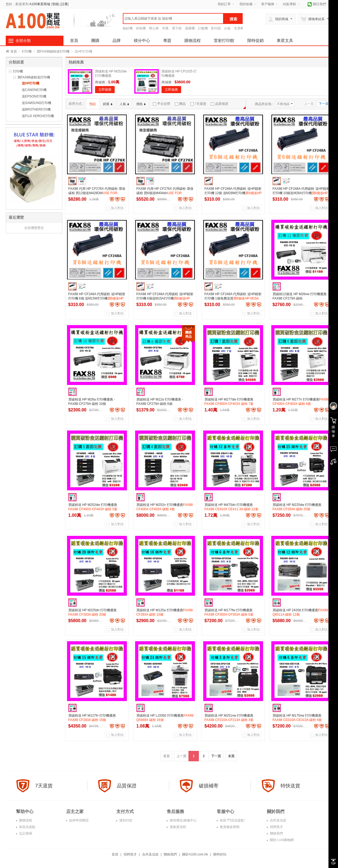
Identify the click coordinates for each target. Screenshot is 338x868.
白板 (227, 28)
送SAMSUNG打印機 (37, 103)
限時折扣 (220, 854)
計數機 (203, 28)
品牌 (117, 40)
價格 (141, 104)
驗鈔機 (128, 28)
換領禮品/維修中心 (183, 820)
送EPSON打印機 (34, 96)
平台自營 (162, 104)
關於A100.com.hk (195, 854)
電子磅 (177, 28)
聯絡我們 (276, 833)
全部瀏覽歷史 (34, 228)
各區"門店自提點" (232, 820)
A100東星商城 (40, 4)
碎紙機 (141, 28)
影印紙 (216, 28)
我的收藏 (246, 4)
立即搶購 (105, 90)
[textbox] (173, 19)
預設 (93, 104)
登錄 (55, 4)
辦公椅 (154, 28)
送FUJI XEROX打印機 (38, 116)
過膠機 (190, 28)
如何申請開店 (79, 820)
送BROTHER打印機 (36, 109)
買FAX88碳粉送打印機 (53, 51)
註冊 (65, 4)
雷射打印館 (224, 40)
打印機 (27, 51)
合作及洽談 (278, 820)
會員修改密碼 (229, 827)
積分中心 (142, 40)
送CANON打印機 (34, 90)
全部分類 (23, 41)
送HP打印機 (31, 83)
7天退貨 (198, 104)
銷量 (108, 104)
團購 (95, 40)
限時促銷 (255, 40)
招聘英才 (276, 827)
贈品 (180, 104)
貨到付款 (125, 820)
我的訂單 (224, 4)
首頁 (74, 40)
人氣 (124, 104)
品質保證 (220, 104)
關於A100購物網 (281, 840)
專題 (167, 40)
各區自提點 (27, 827)
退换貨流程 (177, 827)
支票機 (239, 28)
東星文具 (285, 40)
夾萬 (165, 28)
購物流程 (193, 40)
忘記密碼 (25, 833)
